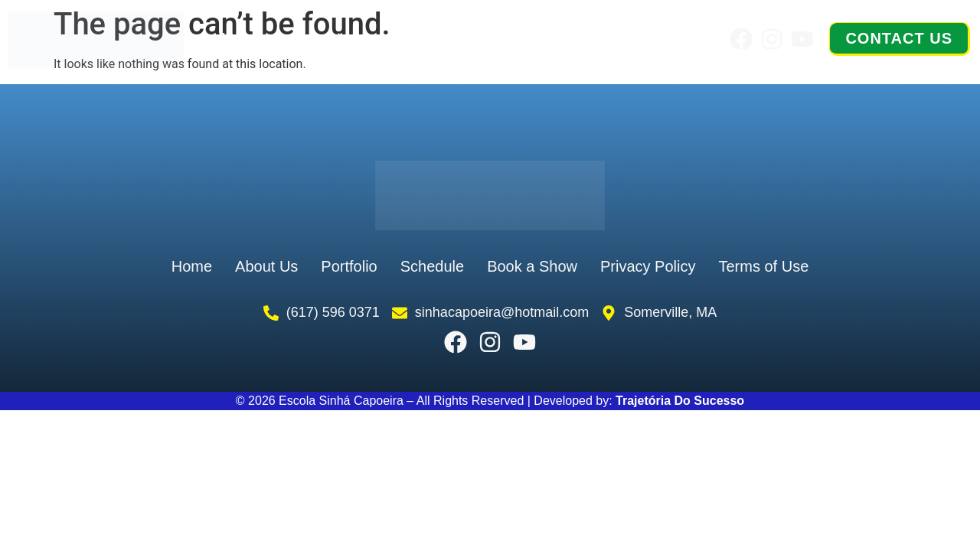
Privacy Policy (648, 266)
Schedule (524, 39)
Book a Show (640, 39)
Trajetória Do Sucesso (680, 401)
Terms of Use (763, 266)
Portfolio (428, 39)
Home (244, 39)
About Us (332, 39)
